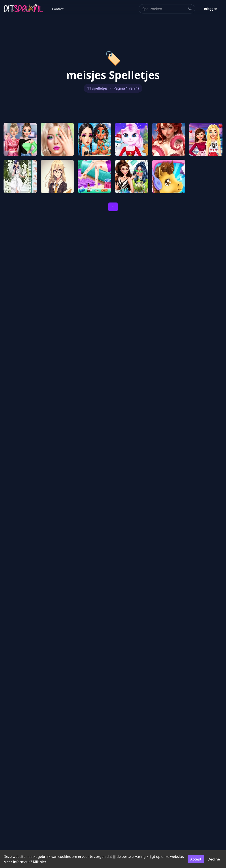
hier (43, 862)
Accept (196, 859)
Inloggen (211, 9)
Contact (58, 9)
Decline (214, 859)
